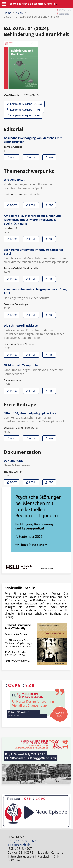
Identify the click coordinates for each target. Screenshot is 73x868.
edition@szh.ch (19, 845)
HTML (32, 157)
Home (7, 13)
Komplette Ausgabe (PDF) (24, 116)
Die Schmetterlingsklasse (36, 332)
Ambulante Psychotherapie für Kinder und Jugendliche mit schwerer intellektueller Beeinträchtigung (32, 220)
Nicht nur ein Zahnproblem (36, 370)
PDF (51, 157)
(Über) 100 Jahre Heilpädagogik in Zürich (36, 417)
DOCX (13, 157)
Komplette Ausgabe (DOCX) (26, 104)
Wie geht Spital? (36, 184)
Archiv (19, 13)
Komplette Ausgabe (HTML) (25, 110)
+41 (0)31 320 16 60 (22, 841)
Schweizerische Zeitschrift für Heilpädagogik (38, 4)
